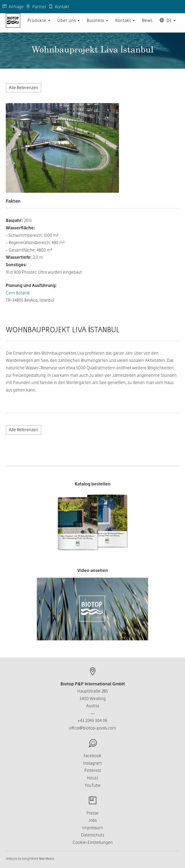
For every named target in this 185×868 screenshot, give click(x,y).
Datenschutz (93, 835)
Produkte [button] (39, 25)
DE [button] (168, 25)
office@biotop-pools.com (92, 728)
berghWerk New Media (38, 859)
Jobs (93, 820)
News (147, 25)
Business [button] (97, 25)
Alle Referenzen (23, 88)
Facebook (92, 756)
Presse (92, 813)
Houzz (93, 778)
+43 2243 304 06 (92, 720)
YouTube (93, 785)
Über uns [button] (68, 25)
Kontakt (59, 7)
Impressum (93, 828)
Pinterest (93, 770)
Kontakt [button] (125, 25)
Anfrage (13, 7)
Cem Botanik (18, 293)
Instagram (92, 763)
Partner (36, 7)
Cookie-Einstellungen (93, 842)
